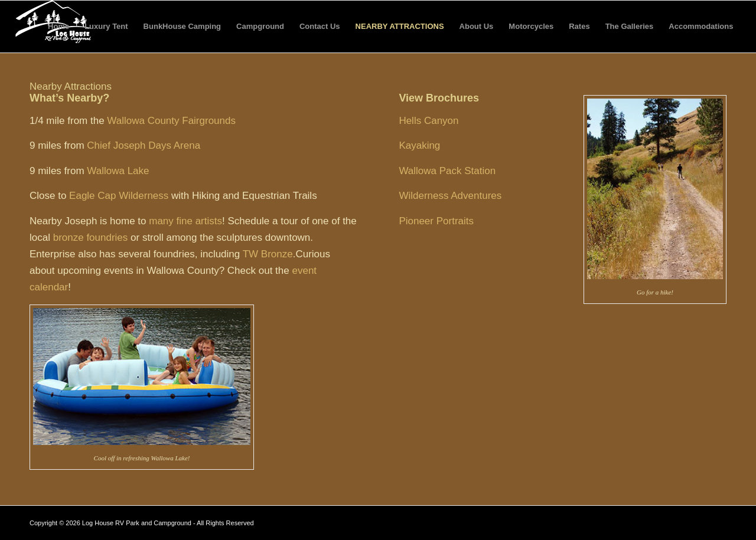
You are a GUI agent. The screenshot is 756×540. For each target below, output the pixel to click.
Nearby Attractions (400, 26)
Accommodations (701, 26)
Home (58, 26)
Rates (579, 26)
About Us (477, 26)
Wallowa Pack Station (447, 171)
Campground (260, 26)
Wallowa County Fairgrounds (171, 121)
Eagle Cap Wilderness (119, 196)
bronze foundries (91, 238)
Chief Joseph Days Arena (144, 145)
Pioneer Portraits (436, 221)
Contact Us (320, 26)
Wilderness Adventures (450, 196)
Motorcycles (531, 26)
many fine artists (185, 221)
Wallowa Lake (118, 171)
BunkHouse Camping (182, 26)
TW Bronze (268, 254)
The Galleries (630, 26)
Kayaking (419, 145)
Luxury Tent (106, 26)
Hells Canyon (428, 121)
